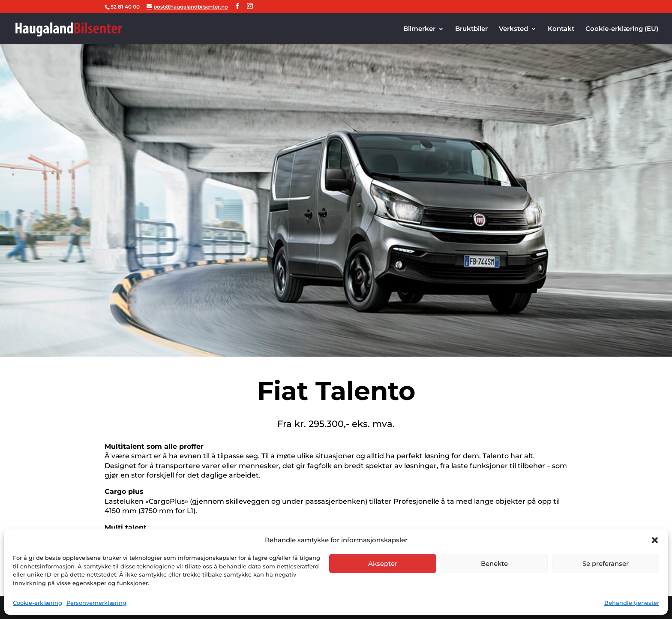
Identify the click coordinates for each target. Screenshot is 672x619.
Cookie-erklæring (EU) (622, 29)
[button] (655, 540)
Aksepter (383, 563)
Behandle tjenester (632, 603)
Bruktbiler (471, 29)
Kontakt (561, 29)
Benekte (494, 563)
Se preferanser (606, 563)
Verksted (513, 29)
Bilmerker (419, 29)
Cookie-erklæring (37, 603)
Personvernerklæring (96, 603)
